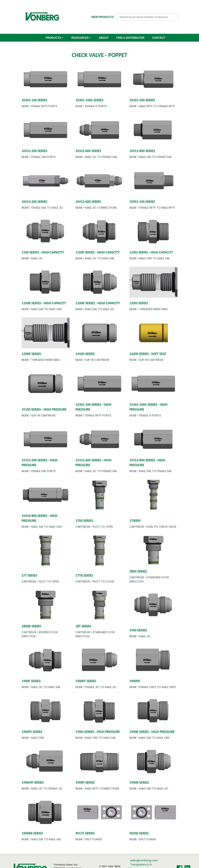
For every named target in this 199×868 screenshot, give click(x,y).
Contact (159, 38)
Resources (80, 38)
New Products (103, 17)
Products (53, 38)
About (104, 38)
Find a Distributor (130, 38)
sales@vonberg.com (144, 860)
